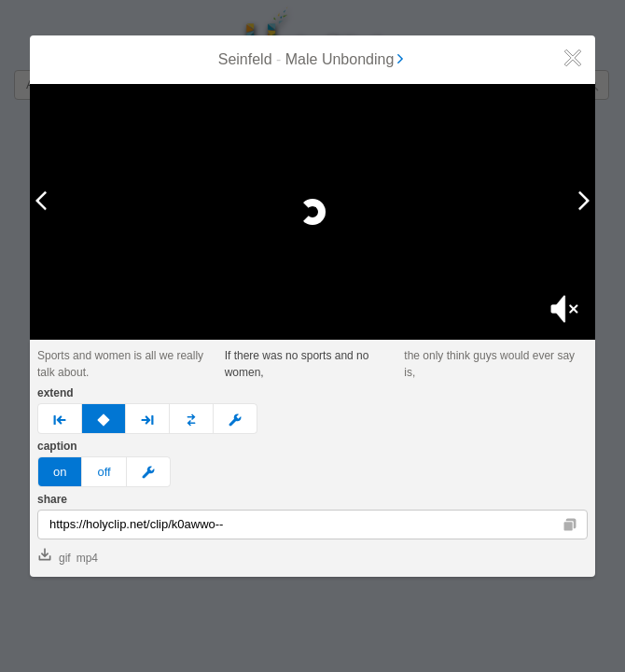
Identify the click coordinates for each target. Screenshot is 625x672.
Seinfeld (245, 59)
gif (55, 556)
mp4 (87, 558)
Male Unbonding (347, 59)
